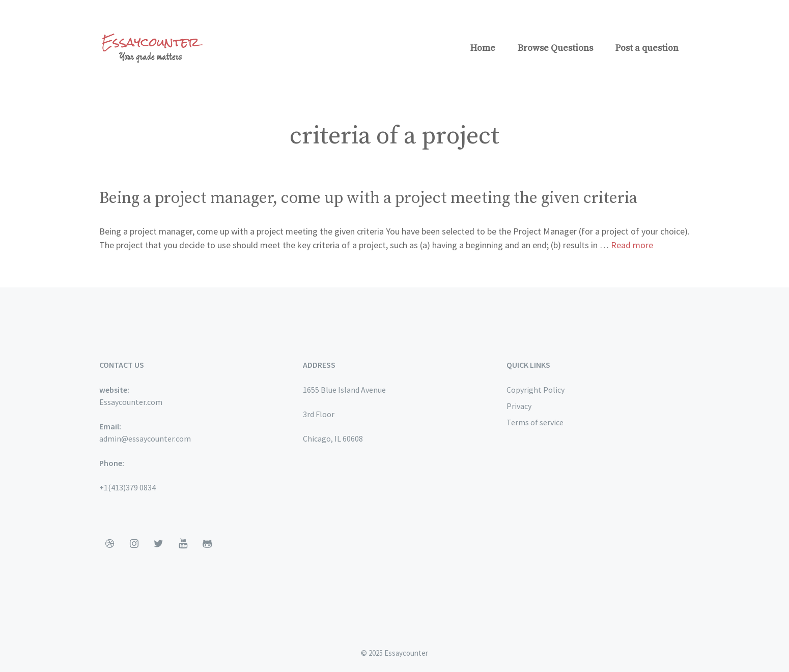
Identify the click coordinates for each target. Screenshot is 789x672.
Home (483, 48)
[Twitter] (158, 544)
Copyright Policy (536, 390)
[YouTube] (183, 544)
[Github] (207, 544)
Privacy (519, 406)
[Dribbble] (109, 544)
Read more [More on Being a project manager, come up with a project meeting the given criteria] (632, 245)
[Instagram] (134, 544)
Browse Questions (555, 48)
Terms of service (535, 422)
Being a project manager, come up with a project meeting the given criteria (368, 198)
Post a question (647, 48)
